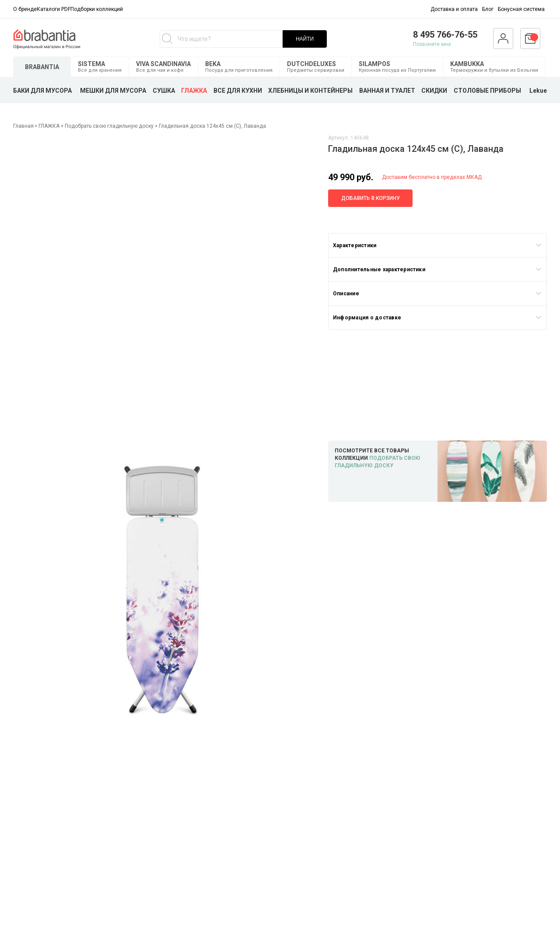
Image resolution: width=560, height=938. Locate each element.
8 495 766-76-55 (445, 35)
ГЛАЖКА (194, 91)
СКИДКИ (434, 91)
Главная (24, 126)
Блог (488, 9)
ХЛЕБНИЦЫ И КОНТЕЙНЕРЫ (310, 91)
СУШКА (164, 91)
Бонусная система (521, 9)
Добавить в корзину (371, 198)
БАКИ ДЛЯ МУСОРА (42, 91)
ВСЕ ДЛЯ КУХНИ (238, 91)
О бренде (25, 9)
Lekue (538, 91)
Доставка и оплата (454, 9)
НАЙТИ (305, 39)
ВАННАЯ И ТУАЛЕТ (387, 91)
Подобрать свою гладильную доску (109, 126)
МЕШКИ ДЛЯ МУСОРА (113, 91)
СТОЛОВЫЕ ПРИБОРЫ (487, 91)
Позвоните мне (432, 44)
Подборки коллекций (97, 9)
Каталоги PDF (54, 9)
